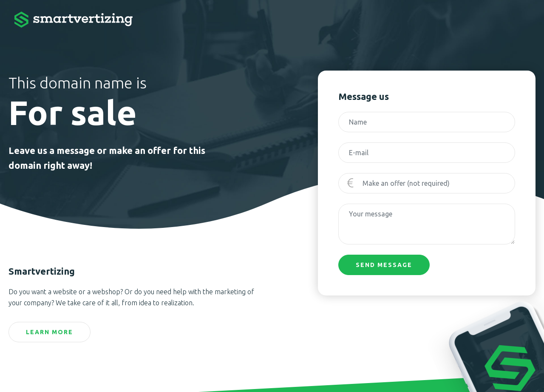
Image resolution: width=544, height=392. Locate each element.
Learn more (50, 332)
